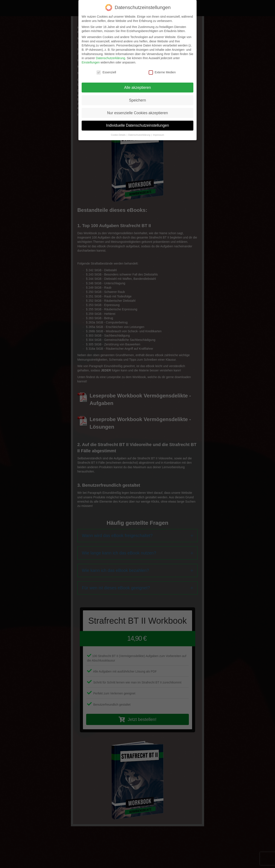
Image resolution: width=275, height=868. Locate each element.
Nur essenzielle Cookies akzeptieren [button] (137, 113)
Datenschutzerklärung (110, 58)
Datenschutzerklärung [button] (140, 135)
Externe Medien (162, 72)
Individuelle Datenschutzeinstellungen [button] (138, 125)
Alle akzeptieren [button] (138, 88)
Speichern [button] (138, 100)
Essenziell (106, 72)
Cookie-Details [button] (118, 135)
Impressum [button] (159, 135)
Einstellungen (91, 62)
